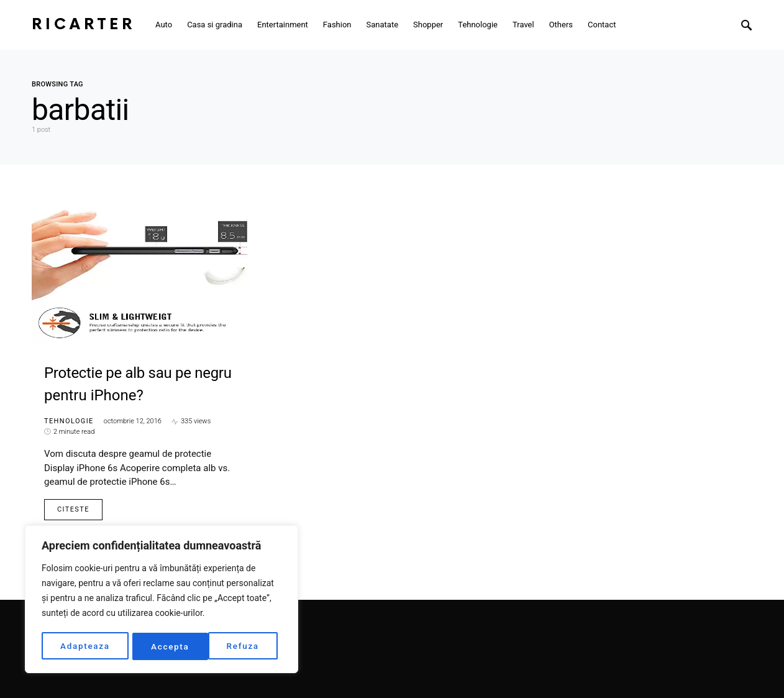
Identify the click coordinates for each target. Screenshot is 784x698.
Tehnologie (69, 421)
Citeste (73, 509)
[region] (162, 600)
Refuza (167, 646)
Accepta (244, 646)
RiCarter (84, 25)
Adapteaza (85, 646)
